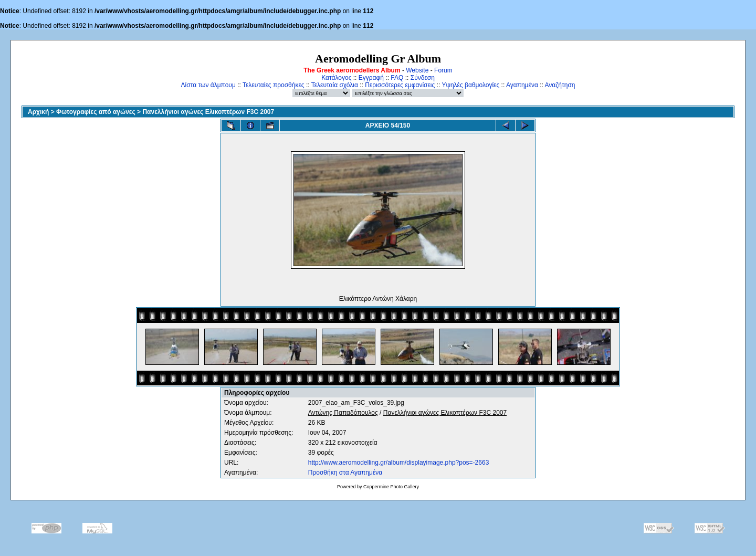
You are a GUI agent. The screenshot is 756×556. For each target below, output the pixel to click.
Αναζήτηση (560, 85)
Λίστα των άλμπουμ (208, 85)
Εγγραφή (371, 78)
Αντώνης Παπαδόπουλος (343, 413)
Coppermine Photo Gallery (391, 487)
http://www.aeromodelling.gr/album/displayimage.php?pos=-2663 (399, 463)
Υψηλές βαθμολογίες (470, 85)
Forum (443, 70)
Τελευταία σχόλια (335, 85)
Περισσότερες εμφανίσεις (400, 85)
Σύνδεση (423, 78)
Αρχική (38, 112)
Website (417, 70)
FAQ (397, 78)
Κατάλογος (336, 78)
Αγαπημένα (522, 85)
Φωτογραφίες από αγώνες (96, 112)
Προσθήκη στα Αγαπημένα (345, 473)
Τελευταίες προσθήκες (274, 85)
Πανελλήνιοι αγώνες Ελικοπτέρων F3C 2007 (208, 112)
